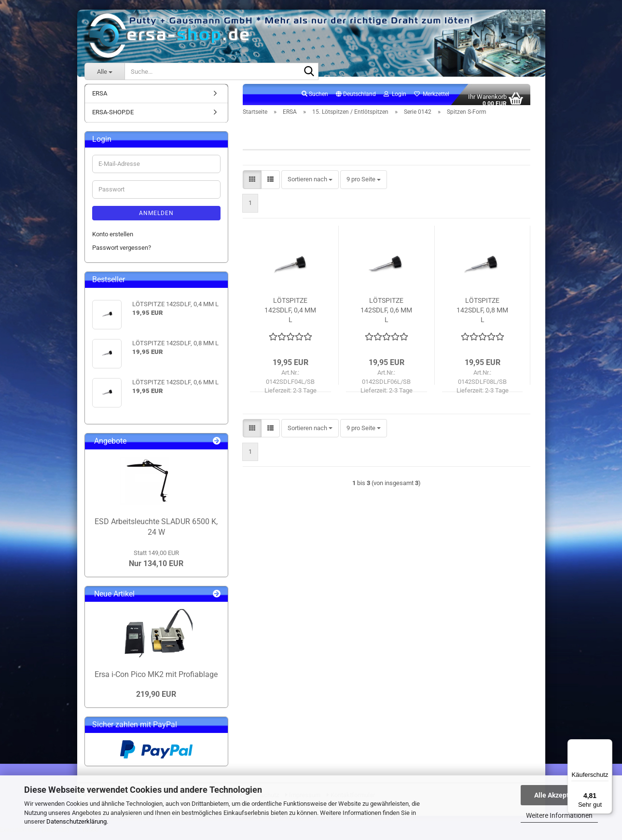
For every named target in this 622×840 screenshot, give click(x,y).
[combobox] (310, 185)
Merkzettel (432, 99)
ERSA (100, 99)
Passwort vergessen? (122, 253)
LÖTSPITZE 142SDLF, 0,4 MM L (290, 315)
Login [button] (395, 99)
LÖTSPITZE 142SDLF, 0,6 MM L (386, 315)
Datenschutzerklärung (76, 821)
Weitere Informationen (559, 815)
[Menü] (607, 745)
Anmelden (156, 218)
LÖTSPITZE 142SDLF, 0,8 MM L (482, 315)
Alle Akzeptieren (560, 795)
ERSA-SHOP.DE (113, 118)
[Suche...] (104, 71)
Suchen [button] (315, 99)
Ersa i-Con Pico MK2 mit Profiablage (156, 680)
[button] (356, 100)
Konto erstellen (113, 239)
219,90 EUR (156, 699)
